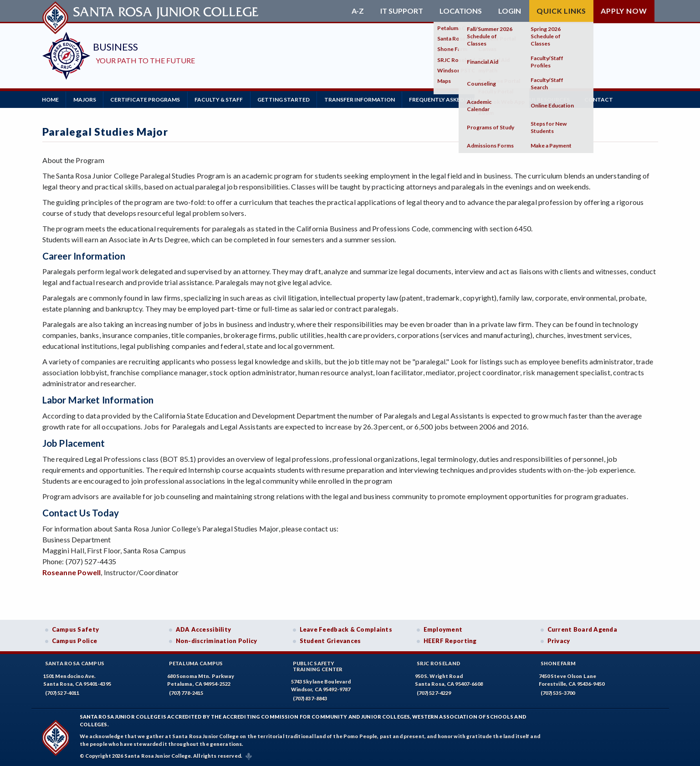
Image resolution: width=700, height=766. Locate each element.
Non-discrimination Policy (217, 641)
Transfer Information (363, 99)
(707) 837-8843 (310, 698)
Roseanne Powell (72, 572)
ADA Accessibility (204, 629)
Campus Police (75, 641)
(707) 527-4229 (434, 692)
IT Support (402, 11)
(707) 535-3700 (558, 692)
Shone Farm (558, 663)
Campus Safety (76, 629)
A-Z (358, 11)
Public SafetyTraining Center (318, 666)
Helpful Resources (546, 99)
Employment (443, 629)
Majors (86, 99)
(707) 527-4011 (62, 692)
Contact (604, 99)
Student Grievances (330, 641)
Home (51, 99)
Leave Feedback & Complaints (346, 629)
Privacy (559, 641)
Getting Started (286, 99)
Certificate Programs (147, 99)
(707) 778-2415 (186, 692)
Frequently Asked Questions (457, 99)
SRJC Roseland (439, 663)
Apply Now (624, 11)
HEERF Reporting (450, 641)
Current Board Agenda (582, 629)
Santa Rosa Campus (75, 663)
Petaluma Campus (196, 663)
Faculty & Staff (221, 99)
